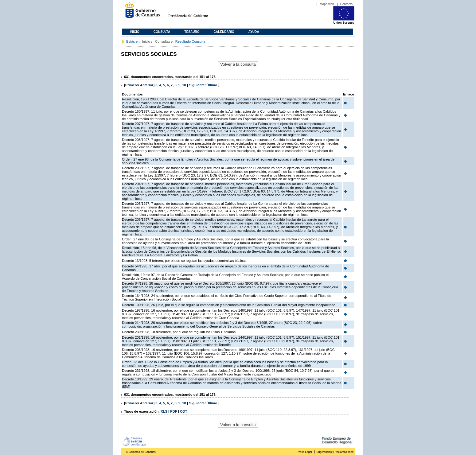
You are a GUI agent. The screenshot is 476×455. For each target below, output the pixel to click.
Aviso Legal (305, 452)
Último (212, 85)
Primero (132, 85)
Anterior (147, 85)
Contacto (346, 4)
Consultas (163, 41)
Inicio (135, 32)
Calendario (224, 32)
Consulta (162, 32)
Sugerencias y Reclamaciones (335, 452)
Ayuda (254, 32)
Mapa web (327, 4)
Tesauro (192, 32)
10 (184, 85)
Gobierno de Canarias (141, 12)
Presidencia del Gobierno (194, 12)
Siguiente (197, 85)
